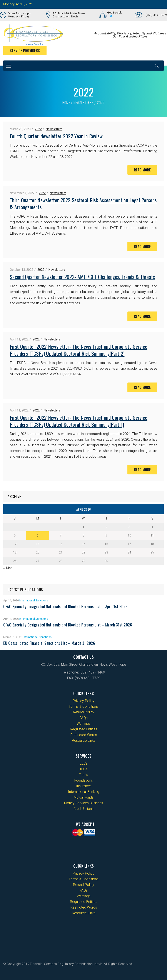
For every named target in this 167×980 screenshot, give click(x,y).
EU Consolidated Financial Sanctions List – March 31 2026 (49, 643)
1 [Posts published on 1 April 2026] (83, 527)
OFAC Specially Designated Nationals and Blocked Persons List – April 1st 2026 (65, 606)
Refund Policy (83, 712)
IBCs (84, 769)
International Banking (84, 792)
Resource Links (84, 741)
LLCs (83, 763)
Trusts (83, 775)
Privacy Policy (83, 701)
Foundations (83, 780)
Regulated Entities (83, 729)
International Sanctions (34, 600)
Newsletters (83, 103)
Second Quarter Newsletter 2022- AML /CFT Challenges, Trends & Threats (82, 277)
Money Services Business (83, 803)
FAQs (83, 718)
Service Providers (25, 51)
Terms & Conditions (84, 707)
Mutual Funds (83, 797)
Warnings (84, 724)
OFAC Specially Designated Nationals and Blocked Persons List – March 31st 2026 (68, 625)
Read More (142, 170)
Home (66, 103)
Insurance (83, 786)
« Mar (8, 568)
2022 (38, 129)
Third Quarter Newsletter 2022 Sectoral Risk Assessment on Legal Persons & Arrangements (83, 203)
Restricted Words (84, 735)
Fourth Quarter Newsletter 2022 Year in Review (56, 136)
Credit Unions (83, 809)
